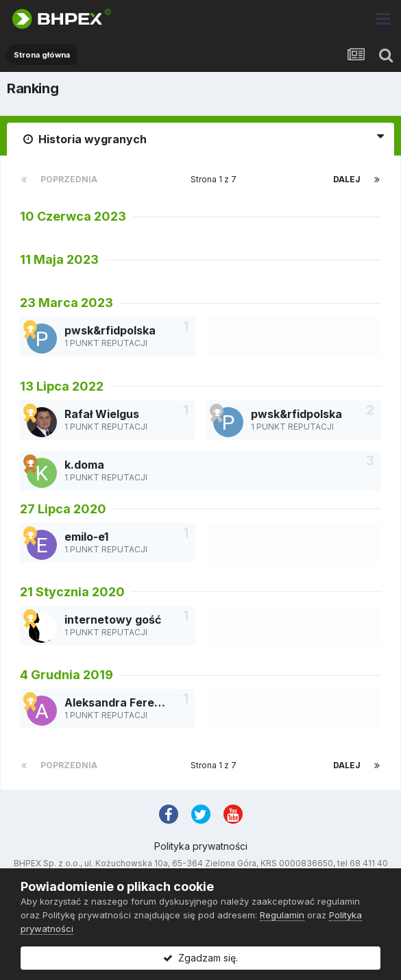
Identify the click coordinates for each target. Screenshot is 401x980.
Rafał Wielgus (102, 414)
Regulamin (282, 915)
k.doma (84, 465)
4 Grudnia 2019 (66, 675)
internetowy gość (113, 620)
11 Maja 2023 (59, 259)
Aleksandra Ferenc (116, 702)
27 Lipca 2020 (63, 509)
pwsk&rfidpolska (110, 330)
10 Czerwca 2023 (73, 216)
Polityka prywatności (201, 846)
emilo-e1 (86, 537)
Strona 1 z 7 (216, 179)
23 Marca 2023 (66, 303)
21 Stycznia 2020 (72, 592)
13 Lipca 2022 (62, 386)
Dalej (347, 179)
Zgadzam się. (200, 958)
